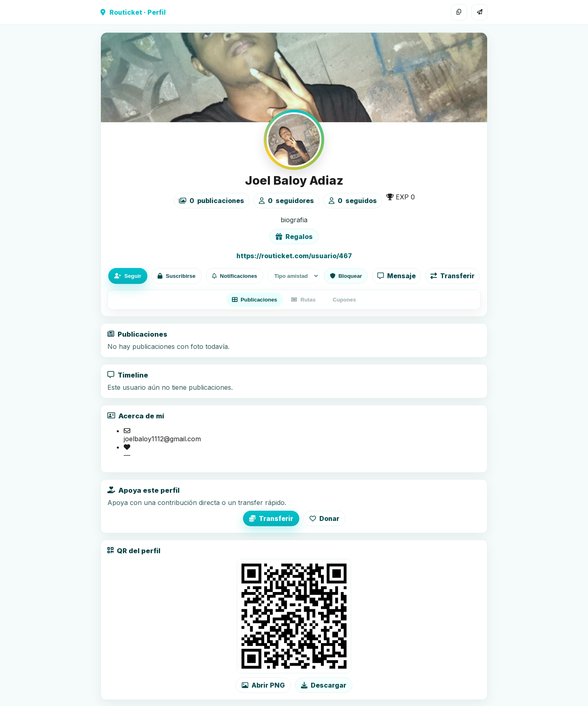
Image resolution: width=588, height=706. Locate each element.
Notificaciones (235, 276)
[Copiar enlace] (459, 12)
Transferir (452, 276)
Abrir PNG (263, 685)
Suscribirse (177, 276)
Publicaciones (255, 300)
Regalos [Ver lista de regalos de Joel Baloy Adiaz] (294, 237)
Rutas (303, 300)
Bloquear (346, 276)
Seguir (128, 276)
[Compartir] (479, 12)
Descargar (324, 685)
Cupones (344, 300)
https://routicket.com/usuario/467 (294, 256)
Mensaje (396, 276)
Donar (324, 518)
